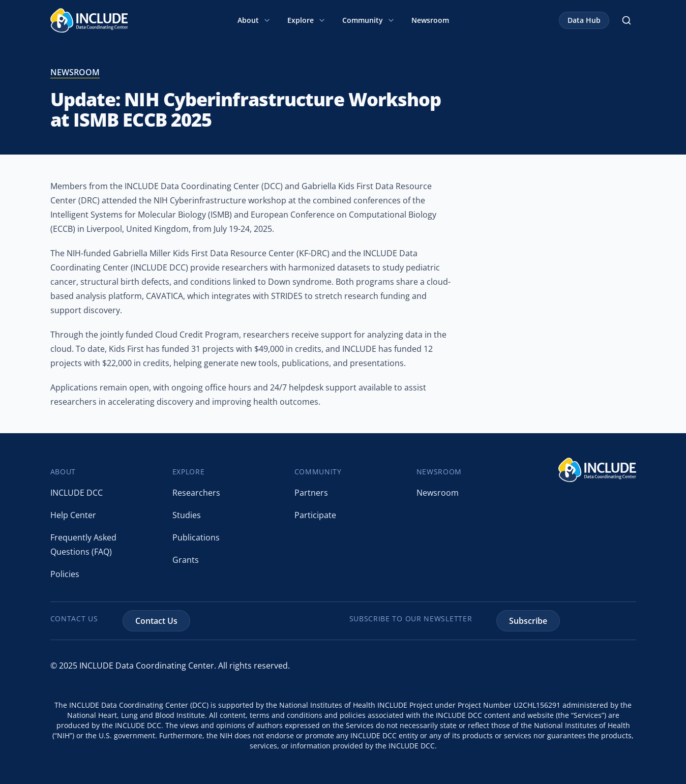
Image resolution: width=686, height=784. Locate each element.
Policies (65, 574)
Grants (186, 560)
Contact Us (156, 621)
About (254, 20)
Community (369, 20)
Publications (196, 537)
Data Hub (584, 20)
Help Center (73, 515)
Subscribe (528, 621)
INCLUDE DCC (77, 493)
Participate (315, 515)
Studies (187, 515)
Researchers (196, 493)
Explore (307, 20)
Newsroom (430, 20)
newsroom (75, 72)
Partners (311, 493)
